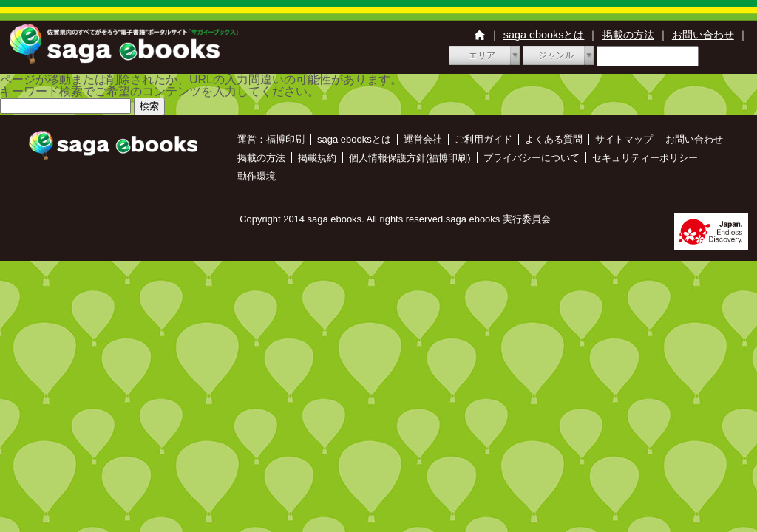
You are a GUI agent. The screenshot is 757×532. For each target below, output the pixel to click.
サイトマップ (624, 139)
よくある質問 (554, 139)
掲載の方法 (628, 35)
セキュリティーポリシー (645, 158)
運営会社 (423, 139)
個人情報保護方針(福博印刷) (410, 158)
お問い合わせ (703, 35)
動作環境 (257, 176)
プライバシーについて (532, 158)
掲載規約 (317, 158)
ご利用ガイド (483, 139)
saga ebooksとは (544, 35)
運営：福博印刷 (271, 139)
